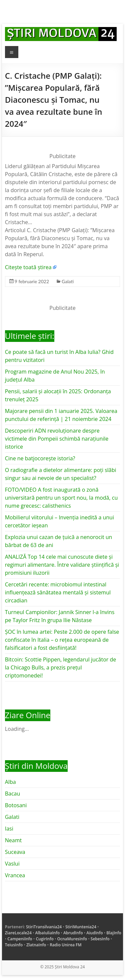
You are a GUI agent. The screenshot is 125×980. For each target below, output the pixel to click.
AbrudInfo (73, 933)
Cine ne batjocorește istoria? (40, 458)
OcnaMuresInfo (72, 939)
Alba (10, 782)
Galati (68, 281)
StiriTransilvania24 (44, 927)
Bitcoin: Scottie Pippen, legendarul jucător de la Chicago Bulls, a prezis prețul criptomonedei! (61, 667)
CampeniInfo (20, 939)
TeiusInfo (14, 945)
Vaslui (12, 864)
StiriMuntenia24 (81, 927)
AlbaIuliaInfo (48, 933)
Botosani (16, 805)
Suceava (15, 852)
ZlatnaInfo (36, 945)
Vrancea (15, 875)
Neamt (13, 840)
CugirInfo (44, 939)
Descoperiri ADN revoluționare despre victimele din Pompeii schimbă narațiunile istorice (57, 439)
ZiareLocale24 (18, 933)
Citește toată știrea (28, 267)
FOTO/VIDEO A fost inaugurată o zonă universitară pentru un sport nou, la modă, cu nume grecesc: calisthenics (61, 498)
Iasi (9, 829)
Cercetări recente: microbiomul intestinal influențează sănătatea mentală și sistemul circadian (58, 592)
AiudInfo (94, 933)
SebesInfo (100, 939)
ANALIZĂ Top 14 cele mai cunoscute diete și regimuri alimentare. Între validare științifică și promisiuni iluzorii (62, 565)
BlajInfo (114, 933)
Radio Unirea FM (65, 945)
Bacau (13, 794)
